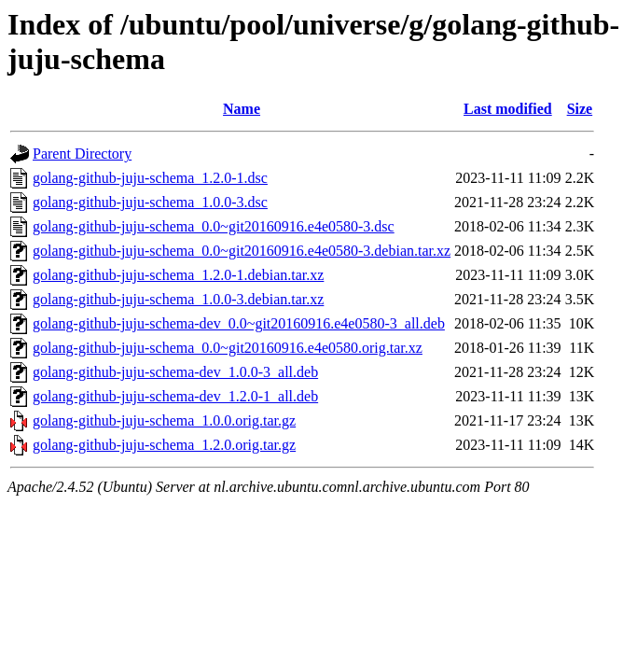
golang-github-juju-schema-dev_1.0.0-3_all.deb (175, 372)
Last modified (508, 109)
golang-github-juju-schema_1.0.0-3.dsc (150, 202)
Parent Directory (82, 154)
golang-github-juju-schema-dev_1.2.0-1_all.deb (175, 396)
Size (580, 109)
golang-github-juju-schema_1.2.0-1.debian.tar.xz (178, 275)
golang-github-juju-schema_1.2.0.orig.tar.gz (164, 445)
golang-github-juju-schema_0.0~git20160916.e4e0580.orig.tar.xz (228, 348)
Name (242, 109)
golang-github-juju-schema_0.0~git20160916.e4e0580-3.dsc (214, 226)
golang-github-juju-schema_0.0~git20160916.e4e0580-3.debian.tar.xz (242, 251)
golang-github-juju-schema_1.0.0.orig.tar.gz (164, 420)
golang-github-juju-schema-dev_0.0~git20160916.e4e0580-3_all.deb (239, 323)
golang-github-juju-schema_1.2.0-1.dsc (150, 178)
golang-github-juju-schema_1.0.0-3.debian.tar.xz (178, 299)
